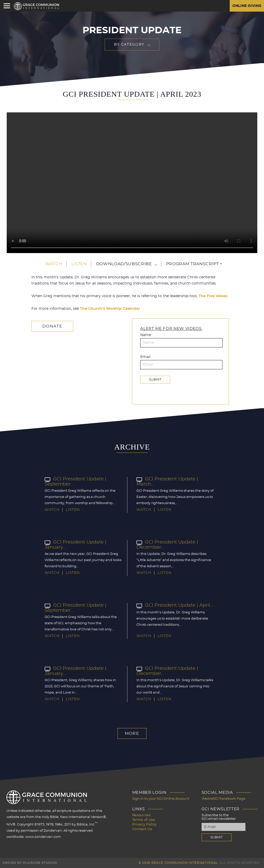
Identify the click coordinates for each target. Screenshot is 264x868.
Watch (54, 264)
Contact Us (142, 829)
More (132, 733)
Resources (142, 815)
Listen (79, 264)
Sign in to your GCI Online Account (161, 799)
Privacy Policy (145, 825)
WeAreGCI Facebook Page (224, 799)
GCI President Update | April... (175, 605)
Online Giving (247, 6)
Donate (52, 326)
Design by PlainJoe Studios (30, 863)
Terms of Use (144, 820)
